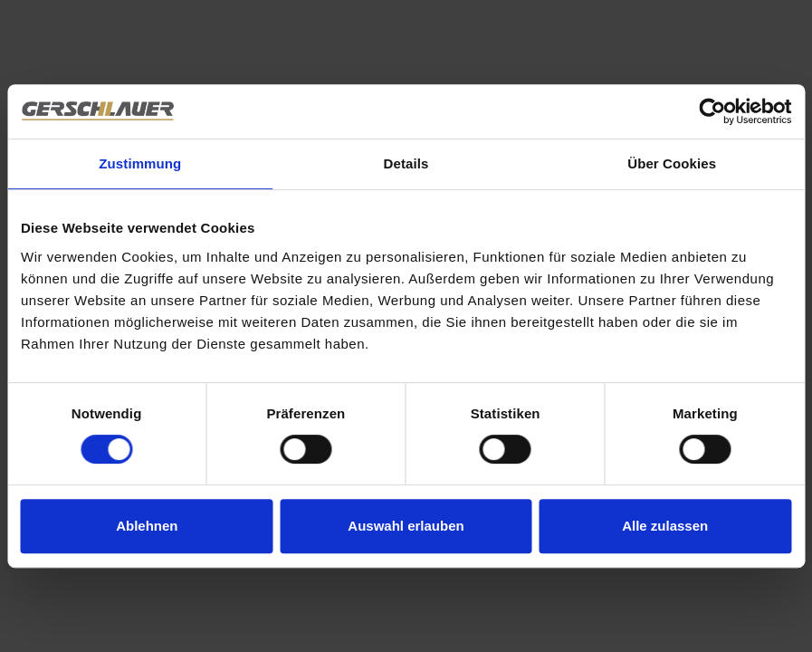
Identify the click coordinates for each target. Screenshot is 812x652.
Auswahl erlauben (406, 526)
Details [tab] (406, 163)
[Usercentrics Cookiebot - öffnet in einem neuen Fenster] (712, 111)
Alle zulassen (665, 526)
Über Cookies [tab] (672, 163)
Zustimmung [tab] (140, 163)
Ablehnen (147, 526)
